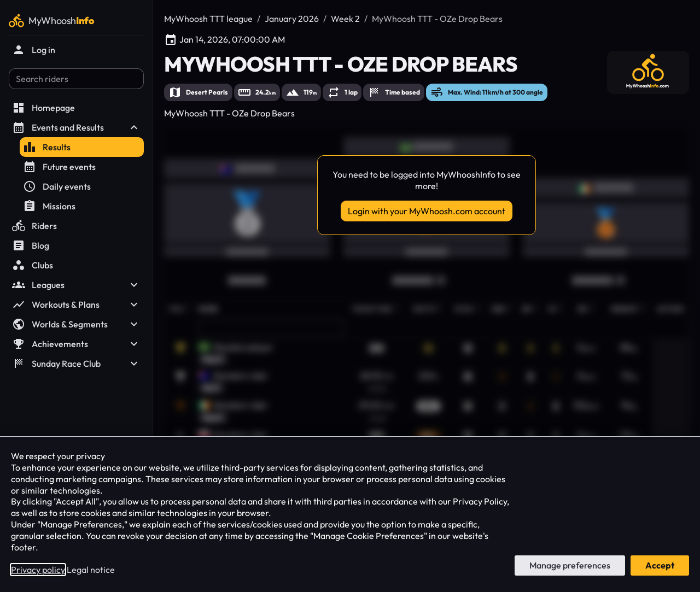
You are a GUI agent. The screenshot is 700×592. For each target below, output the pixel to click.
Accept (660, 565)
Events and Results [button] (76, 127)
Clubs (33, 265)
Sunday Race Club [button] (76, 364)
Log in (34, 50)
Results (47, 147)
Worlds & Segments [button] (76, 324)
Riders (34, 226)
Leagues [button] (76, 285)
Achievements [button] (76, 344)
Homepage (43, 108)
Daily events (57, 186)
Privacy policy (38, 570)
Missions (49, 206)
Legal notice (91, 570)
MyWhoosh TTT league (208, 19)
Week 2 (345, 19)
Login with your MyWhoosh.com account (427, 211)
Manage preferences (570, 565)
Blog (31, 245)
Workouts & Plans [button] (76, 304)
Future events (59, 167)
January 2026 (292, 19)
